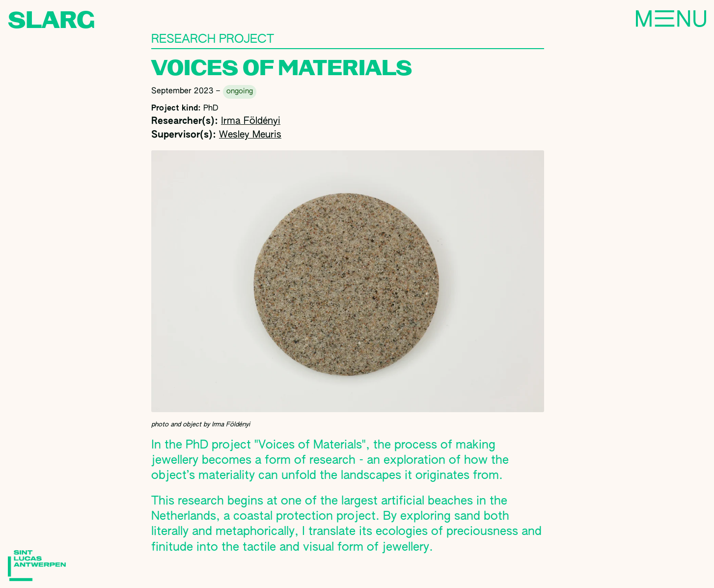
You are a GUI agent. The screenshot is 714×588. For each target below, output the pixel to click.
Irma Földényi (251, 121)
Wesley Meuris (250, 135)
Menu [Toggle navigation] (637, 20)
